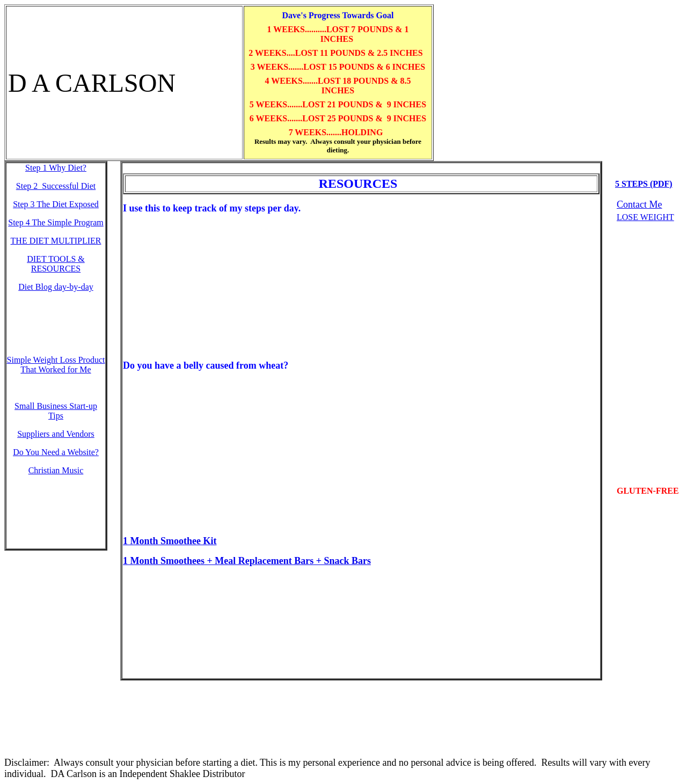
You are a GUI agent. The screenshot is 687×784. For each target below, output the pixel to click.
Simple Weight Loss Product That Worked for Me (56, 365)
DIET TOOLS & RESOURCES (56, 264)
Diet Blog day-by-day (56, 287)
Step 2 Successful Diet (56, 186)
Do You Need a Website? (56, 452)
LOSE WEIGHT (645, 217)
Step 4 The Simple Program (56, 222)
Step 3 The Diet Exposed (56, 204)
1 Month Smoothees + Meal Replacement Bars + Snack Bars (247, 561)
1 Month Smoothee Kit (170, 541)
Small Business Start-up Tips (56, 411)
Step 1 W (56, 168)
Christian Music (56, 470)
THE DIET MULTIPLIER (56, 241)
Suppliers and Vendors (56, 434)
